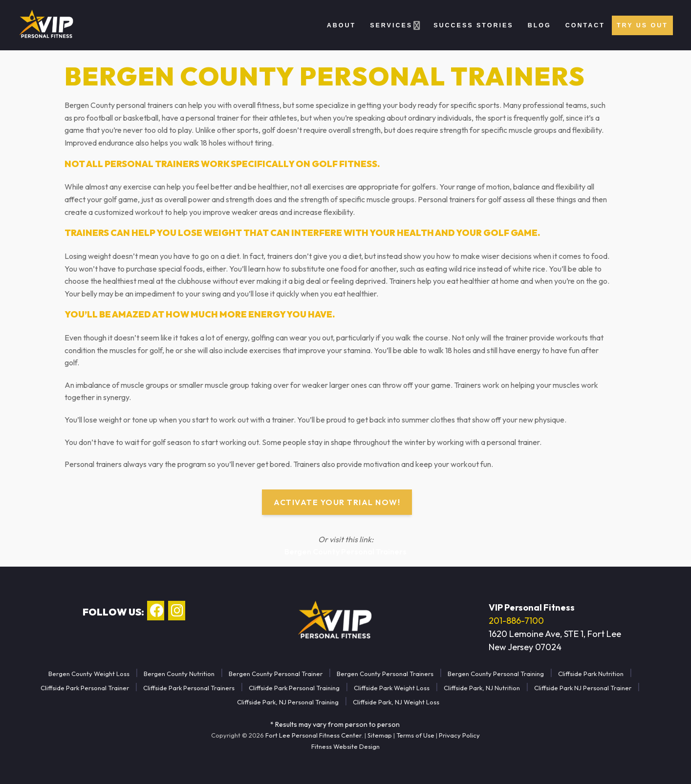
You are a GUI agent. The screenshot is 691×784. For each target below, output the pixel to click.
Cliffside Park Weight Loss (392, 688)
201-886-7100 (516, 621)
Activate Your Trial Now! (337, 502)
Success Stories (474, 25)
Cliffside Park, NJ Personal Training (288, 702)
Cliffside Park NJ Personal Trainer (583, 688)
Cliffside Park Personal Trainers (189, 688)
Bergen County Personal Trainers (345, 551)
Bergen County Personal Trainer (276, 674)
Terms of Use (415, 735)
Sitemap (380, 735)
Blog (540, 25)
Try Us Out (642, 25)
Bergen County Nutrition (179, 674)
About (341, 25)
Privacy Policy (459, 735)
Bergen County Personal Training (496, 674)
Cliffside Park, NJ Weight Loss (396, 702)
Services (391, 25)
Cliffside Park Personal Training (294, 688)
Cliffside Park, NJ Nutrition (482, 688)
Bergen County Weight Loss (89, 674)
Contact (585, 25)
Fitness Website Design (345, 747)
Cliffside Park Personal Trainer (85, 688)
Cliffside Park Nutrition (591, 674)
